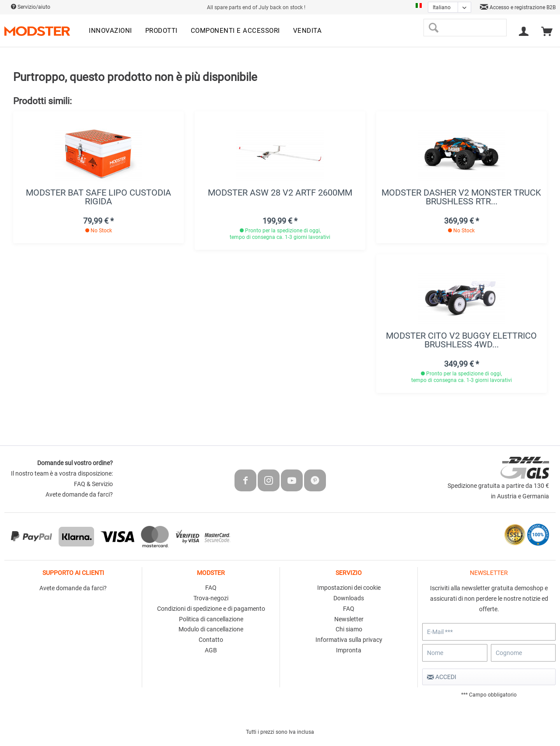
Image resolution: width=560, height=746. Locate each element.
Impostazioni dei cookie (349, 588)
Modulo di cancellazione (211, 629)
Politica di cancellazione (211, 619)
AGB (211, 650)
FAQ (211, 588)
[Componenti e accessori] (235, 31)
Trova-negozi (211, 598)
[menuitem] (110, 31)
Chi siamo (349, 629)
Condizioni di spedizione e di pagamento (211, 609)
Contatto (211, 640)
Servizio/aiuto (31, 7)
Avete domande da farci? (79, 494)
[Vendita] (308, 31)
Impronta (349, 650)
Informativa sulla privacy (349, 640)
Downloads (349, 598)
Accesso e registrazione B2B (518, 7)
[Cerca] (433, 28)
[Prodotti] (161, 31)
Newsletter (349, 619)
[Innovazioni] (110, 31)
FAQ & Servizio (93, 484)
